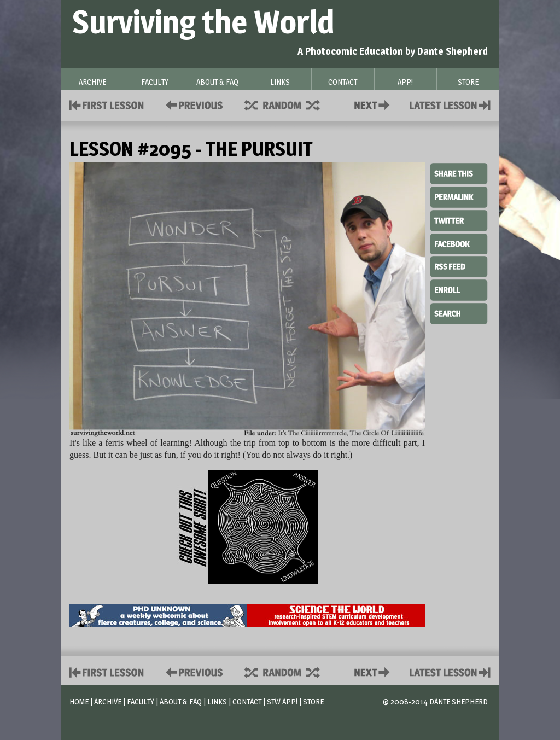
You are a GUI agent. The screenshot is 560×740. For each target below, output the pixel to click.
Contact (374, 104)
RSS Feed (459, 266)
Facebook (459, 243)
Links (217, 701)
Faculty (141, 701)
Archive (108, 701)
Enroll (459, 289)
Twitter (459, 220)
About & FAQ (181, 701)
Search (459, 312)
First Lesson (107, 104)
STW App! (282, 701)
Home (79, 701)
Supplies (289, 104)
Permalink (459, 197)
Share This (459, 174)
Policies (192, 104)
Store (313, 701)
